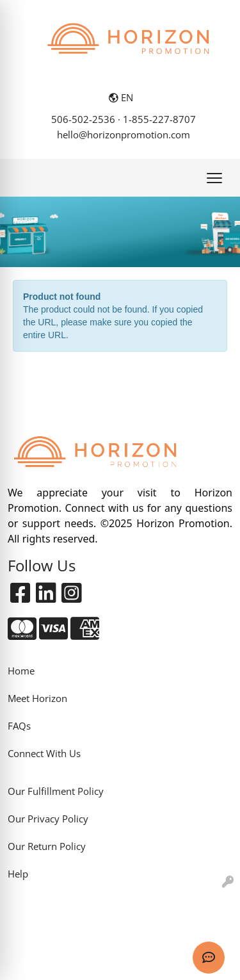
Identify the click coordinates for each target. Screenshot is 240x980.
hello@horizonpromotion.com (124, 135)
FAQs (19, 726)
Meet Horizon (37, 698)
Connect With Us (44, 753)
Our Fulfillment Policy (56, 791)
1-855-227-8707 (159, 119)
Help (18, 874)
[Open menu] (214, 178)
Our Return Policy (47, 846)
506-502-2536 (83, 119)
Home (21, 671)
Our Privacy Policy (48, 819)
